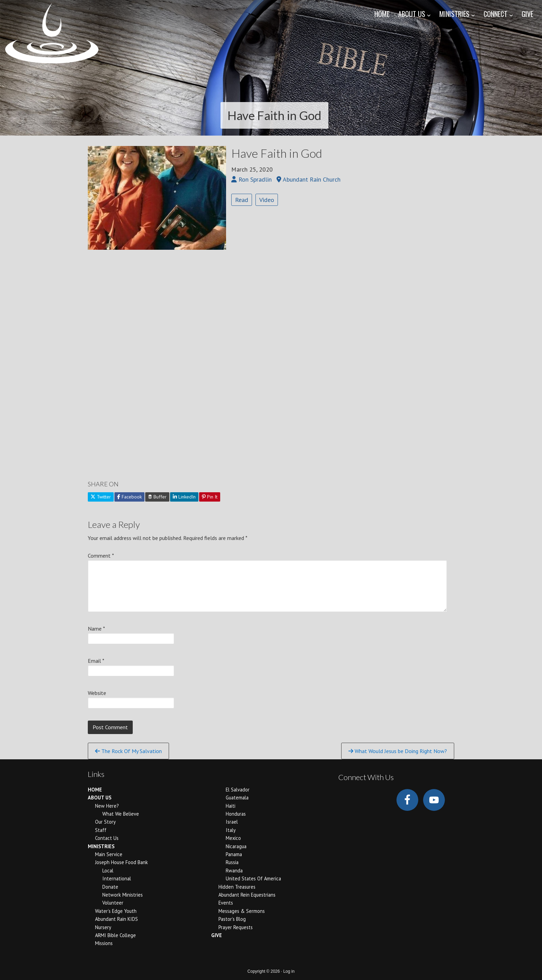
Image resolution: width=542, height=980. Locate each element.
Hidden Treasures (237, 887)
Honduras (236, 814)
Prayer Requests (236, 927)
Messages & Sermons (242, 911)
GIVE (217, 935)
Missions (104, 943)
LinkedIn (184, 497)
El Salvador (238, 790)
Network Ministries (123, 895)
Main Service (109, 854)
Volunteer (113, 903)
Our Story (105, 822)
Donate (110, 887)
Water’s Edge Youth (116, 911)
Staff (101, 830)
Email (96, 661)
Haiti (231, 806)
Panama (234, 854)
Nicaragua (236, 846)
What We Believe (121, 814)
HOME (95, 790)
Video (267, 200)
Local (108, 871)
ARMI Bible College (115, 935)
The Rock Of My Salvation (128, 751)
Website (97, 693)
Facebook (129, 497)
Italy (231, 830)
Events (226, 903)
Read (242, 200)
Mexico (233, 838)
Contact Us (107, 838)
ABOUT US (100, 798)
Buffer (157, 497)
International (117, 878)
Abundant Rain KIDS (116, 919)
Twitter (101, 497)
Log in (289, 971)
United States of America (253, 878)
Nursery (103, 927)
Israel (232, 822)
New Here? (107, 806)
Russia (232, 862)
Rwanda (234, 871)
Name (96, 629)
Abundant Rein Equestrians (247, 895)
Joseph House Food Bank (122, 862)
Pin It (210, 497)
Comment (101, 556)
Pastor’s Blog (232, 919)
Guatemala (237, 798)
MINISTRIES (101, 846)
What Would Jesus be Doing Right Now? (398, 751)
